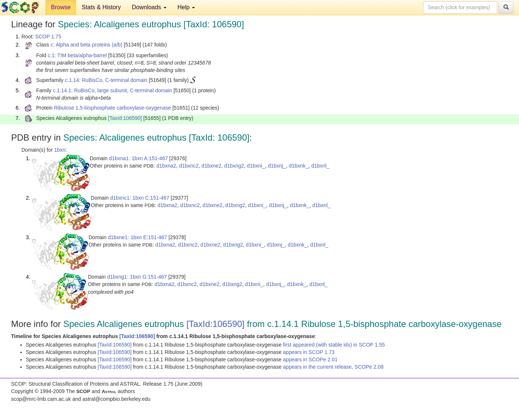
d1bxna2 (166, 166)
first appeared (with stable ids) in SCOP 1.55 (334, 345)
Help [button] (186, 7)
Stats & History (101, 7)
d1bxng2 (234, 166)
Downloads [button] (149, 7)
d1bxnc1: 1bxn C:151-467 (140, 198)
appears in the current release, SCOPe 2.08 (333, 367)
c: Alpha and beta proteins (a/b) (87, 45)
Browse (61, 7)
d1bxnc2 (189, 166)
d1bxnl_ (320, 166)
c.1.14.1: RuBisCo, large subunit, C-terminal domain (112, 90)
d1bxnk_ (299, 166)
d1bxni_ (256, 166)
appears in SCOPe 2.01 (310, 359)
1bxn (60, 150)
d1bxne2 (212, 166)
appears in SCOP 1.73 (309, 352)
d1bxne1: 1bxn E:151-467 (137, 237)
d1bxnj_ (277, 166)
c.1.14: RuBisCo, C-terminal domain (106, 80)
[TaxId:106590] (125, 118)
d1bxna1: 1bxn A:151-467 (138, 158)
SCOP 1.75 (48, 37)
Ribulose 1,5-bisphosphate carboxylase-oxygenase (112, 108)
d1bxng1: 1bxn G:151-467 (137, 277)
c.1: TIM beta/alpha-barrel (77, 55)
